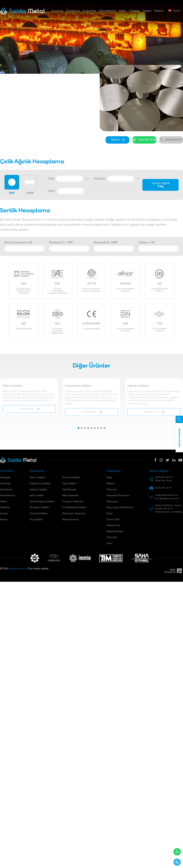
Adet (52, 191)
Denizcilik (112, 537)
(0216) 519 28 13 (171, 140)
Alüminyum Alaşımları (74, 514)
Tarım (109, 544)
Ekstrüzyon (112, 502)
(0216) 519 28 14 (163, 488)
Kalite (123, 11)
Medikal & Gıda (115, 532)
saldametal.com (18, 569)
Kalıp (109, 478)
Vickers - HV (146, 243)
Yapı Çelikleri (69, 484)
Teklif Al (117, 140)
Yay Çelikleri (36, 520)
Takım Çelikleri (37, 478)
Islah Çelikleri (37, 496)
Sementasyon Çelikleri (42, 502)
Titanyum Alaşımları (73, 502)
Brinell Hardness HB (18, 243)
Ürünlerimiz (73, 11)
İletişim (159, 11)
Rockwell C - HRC (61, 243)
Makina (110, 484)
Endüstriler (90, 11)
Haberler (135, 11)
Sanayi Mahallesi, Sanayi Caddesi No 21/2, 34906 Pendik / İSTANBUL (169, 509)
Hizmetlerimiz (108, 11)
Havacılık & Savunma (118, 496)
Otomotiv (112, 490)
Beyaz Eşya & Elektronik (120, 508)
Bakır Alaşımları (70, 520)
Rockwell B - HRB (105, 243)
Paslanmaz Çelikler (40, 484)
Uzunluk (99, 179)
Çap (51, 179)
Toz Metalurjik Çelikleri (74, 508)
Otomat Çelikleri (39, 514)
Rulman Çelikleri (71, 478)
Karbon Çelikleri (38, 490)
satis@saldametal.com (167, 499)
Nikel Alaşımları (70, 496)
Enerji (110, 514)
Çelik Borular (69, 490)
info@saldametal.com (167, 495)
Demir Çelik (113, 520)
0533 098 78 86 (144, 140)
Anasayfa (5, 478)
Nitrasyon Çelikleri (40, 508)
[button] (78, 428)
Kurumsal (57, 11)
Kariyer (147, 11)
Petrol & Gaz (113, 526)
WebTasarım (170, 571)
